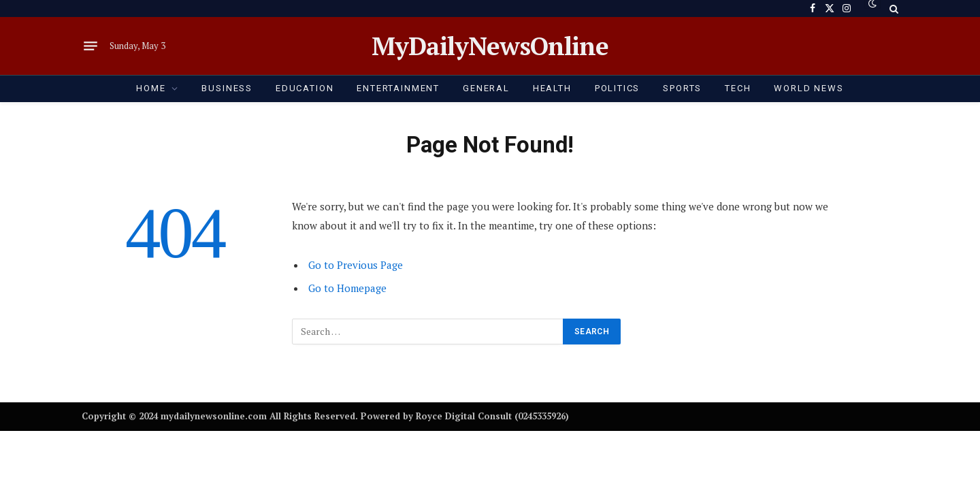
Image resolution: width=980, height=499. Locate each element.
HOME (151, 88)
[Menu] (91, 46)
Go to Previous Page (356, 265)
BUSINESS (227, 88)
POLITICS (618, 88)
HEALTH (552, 88)
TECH (738, 88)
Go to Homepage (347, 288)
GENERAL (486, 88)
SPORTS (682, 88)
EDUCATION (305, 88)
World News (808, 88)
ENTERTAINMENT (398, 88)
